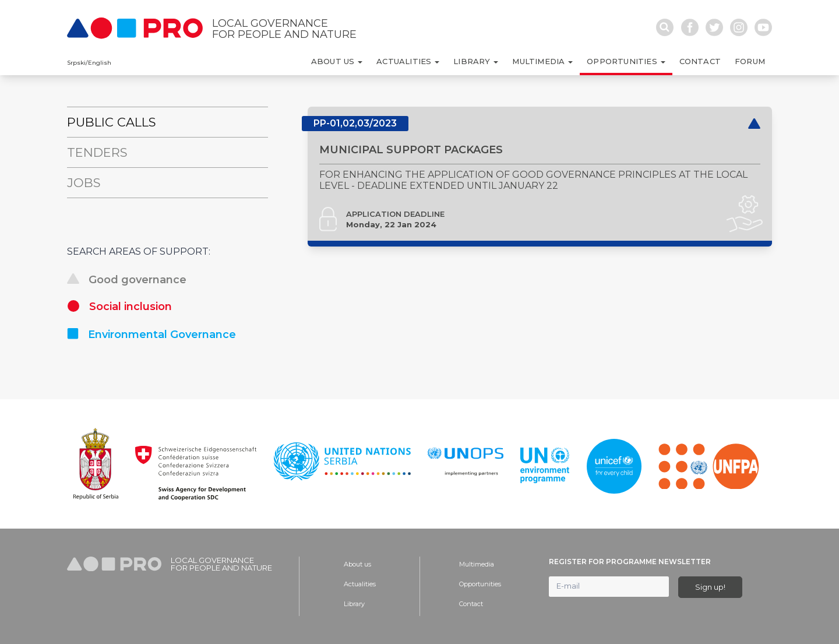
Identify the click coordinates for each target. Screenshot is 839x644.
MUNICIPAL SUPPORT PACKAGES (411, 163)
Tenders (97, 152)
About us (357, 564)
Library (354, 604)
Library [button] (473, 61)
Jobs (84, 183)
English (100, 63)
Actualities (360, 584)
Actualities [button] (405, 61)
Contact (700, 61)
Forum (750, 61)
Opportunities (480, 584)
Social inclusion (119, 307)
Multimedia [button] (540, 61)
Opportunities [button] (623, 61)
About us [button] (334, 61)
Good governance (127, 280)
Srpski (76, 63)
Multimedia (477, 564)
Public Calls (112, 122)
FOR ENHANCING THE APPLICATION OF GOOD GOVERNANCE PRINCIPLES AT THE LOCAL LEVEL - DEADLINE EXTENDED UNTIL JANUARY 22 (533, 193)
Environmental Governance (151, 335)
